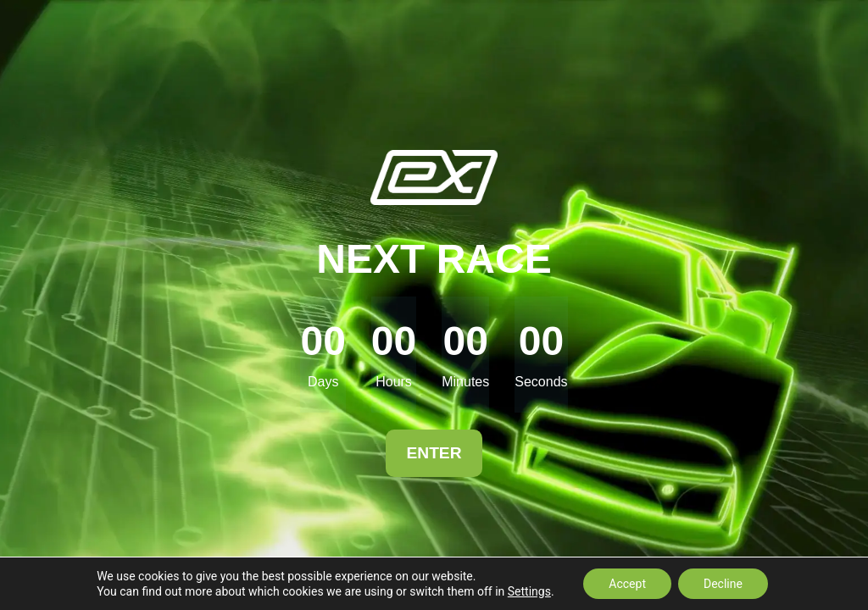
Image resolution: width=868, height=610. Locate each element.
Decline (723, 584)
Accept (627, 584)
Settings (529, 591)
